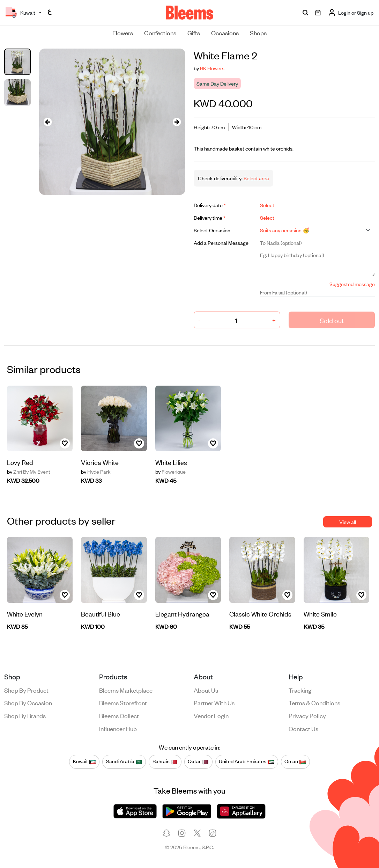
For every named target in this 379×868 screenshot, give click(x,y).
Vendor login (211, 715)
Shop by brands (25, 715)
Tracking (300, 690)
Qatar (198, 761)
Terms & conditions (314, 702)
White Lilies (171, 462)
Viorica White (100, 462)
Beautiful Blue (101, 614)
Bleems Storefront (123, 702)
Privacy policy (307, 715)
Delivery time (210, 217)
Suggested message (352, 284)
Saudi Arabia (124, 761)
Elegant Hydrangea (182, 614)
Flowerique (170, 472)
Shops (258, 32)
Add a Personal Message (221, 243)
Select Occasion (212, 230)
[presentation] (47, 122)
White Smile (320, 614)
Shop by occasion (28, 702)
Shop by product (26, 690)
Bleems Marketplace (126, 690)
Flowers (123, 32)
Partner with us (214, 702)
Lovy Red (20, 462)
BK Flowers (212, 68)
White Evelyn (25, 614)
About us (206, 690)
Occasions (225, 32)
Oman (295, 761)
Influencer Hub (118, 728)
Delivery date (210, 205)
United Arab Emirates (247, 761)
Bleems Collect (119, 715)
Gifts (194, 32)
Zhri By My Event (29, 472)
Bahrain (165, 761)
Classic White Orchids (260, 614)
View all (348, 522)
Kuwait (84, 761)
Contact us (303, 728)
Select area (256, 178)
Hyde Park (96, 472)
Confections (160, 32)
